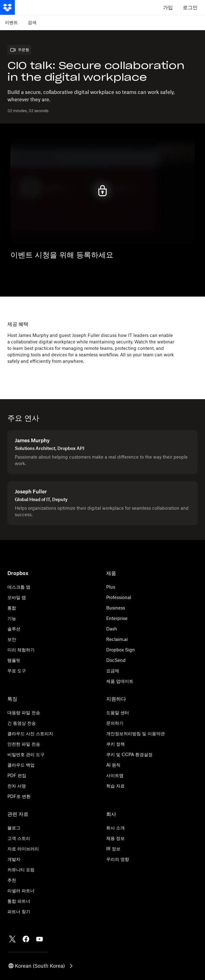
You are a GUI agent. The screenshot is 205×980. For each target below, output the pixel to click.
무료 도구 (17, 671)
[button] (41, 966)
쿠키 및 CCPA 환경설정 (129, 754)
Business (116, 608)
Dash (112, 629)
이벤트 (11, 22)
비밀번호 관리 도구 (26, 754)
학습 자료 (115, 786)
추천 (12, 880)
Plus (111, 587)
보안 (12, 639)
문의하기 (115, 723)
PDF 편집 (17, 775)
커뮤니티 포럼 (21, 870)
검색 (32, 22)
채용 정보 (115, 838)
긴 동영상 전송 (22, 723)
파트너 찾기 (19, 911)
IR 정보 (113, 849)
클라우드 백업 (21, 765)
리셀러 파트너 (21, 891)
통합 (12, 608)
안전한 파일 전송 (24, 744)
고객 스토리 (19, 838)
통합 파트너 (19, 901)
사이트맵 (115, 775)
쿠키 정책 (115, 744)
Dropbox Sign (121, 650)
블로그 (14, 828)
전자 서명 (17, 786)
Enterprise (117, 618)
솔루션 (14, 629)
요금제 (113, 671)
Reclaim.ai (117, 639)
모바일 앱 (17, 597)
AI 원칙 (113, 765)
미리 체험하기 (21, 650)
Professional (119, 597)
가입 (168, 7)
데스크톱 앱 (19, 587)
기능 (12, 618)
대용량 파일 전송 (24, 713)
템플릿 (14, 660)
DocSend (116, 660)
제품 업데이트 (120, 681)
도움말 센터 (118, 713)
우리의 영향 (118, 859)
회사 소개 (115, 828)
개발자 (14, 859)
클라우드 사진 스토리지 (30, 733)
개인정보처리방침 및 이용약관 (136, 733)
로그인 (190, 7)
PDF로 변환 (19, 796)
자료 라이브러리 (23, 849)
